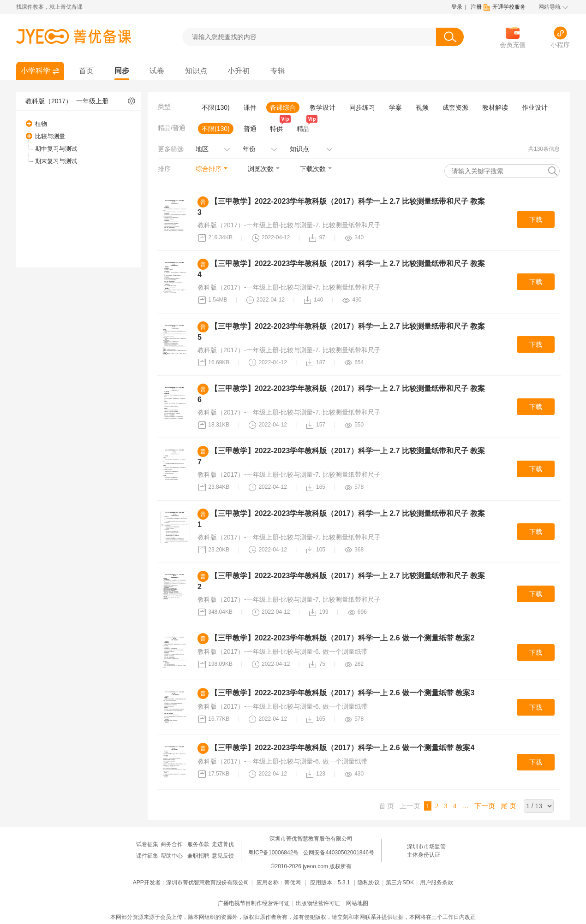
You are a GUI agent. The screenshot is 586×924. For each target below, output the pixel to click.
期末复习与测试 (56, 161)
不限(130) (216, 107)
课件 (250, 107)
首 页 (387, 806)
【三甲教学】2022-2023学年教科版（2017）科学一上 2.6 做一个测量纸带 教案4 (343, 748)
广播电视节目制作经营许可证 (254, 903)
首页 (86, 71)
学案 (395, 107)
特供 (278, 128)
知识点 (196, 71)
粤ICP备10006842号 (273, 853)
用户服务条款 (437, 883)
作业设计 (535, 107)
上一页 (410, 806)
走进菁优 (223, 844)
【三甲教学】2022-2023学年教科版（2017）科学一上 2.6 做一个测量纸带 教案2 (343, 638)
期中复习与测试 (56, 149)
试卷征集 (147, 844)
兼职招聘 (198, 856)
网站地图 (357, 903)
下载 (536, 219)
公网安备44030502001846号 (338, 853)
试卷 (157, 71)
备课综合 (283, 107)
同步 (122, 71)
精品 (305, 128)
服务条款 (198, 844)
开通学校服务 (509, 7)
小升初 (239, 71)
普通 (250, 129)
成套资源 (455, 107)
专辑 (278, 71)
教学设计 (323, 107)
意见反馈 (223, 856)
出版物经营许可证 (318, 903)
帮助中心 (172, 856)
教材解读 (495, 107)
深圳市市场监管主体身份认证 (426, 851)
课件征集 (147, 856)
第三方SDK (400, 883)
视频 (422, 107)
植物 (41, 124)
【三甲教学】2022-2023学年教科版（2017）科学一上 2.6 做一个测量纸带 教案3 (343, 693)
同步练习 (362, 107)
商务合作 (172, 844)
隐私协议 (369, 883)
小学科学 (36, 71)
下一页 (485, 806)
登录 (457, 7)
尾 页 (508, 806)
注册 (476, 7)
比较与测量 (50, 136)
